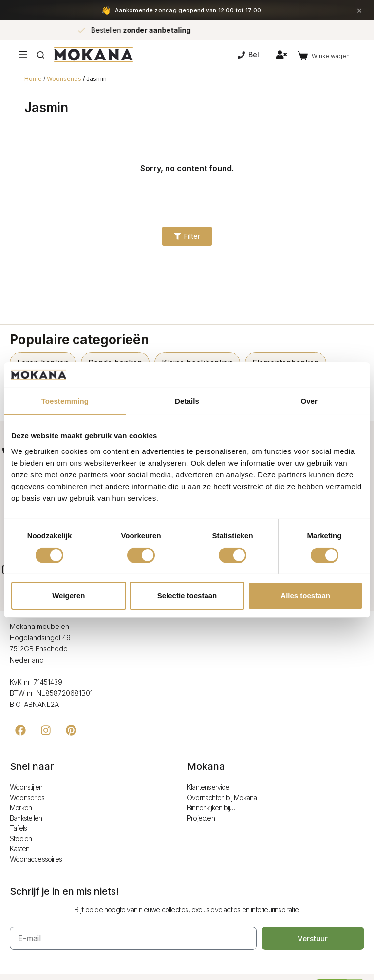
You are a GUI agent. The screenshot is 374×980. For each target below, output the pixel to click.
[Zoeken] (41, 55)
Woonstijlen (26, 787)
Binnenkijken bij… (211, 808)
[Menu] (23, 55)
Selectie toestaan (187, 596)
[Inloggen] (281, 55)
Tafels (18, 828)
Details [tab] (187, 401)
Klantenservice (208, 787)
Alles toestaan (305, 596)
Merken (21, 808)
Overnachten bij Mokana (222, 797)
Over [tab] (309, 401)
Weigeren (68, 596)
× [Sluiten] (359, 10)
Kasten (19, 849)
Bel (248, 54)
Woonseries (64, 79)
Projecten (201, 818)
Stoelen (21, 838)
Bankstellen (26, 818)
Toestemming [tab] (65, 401)
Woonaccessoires (36, 859)
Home (33, 79)
